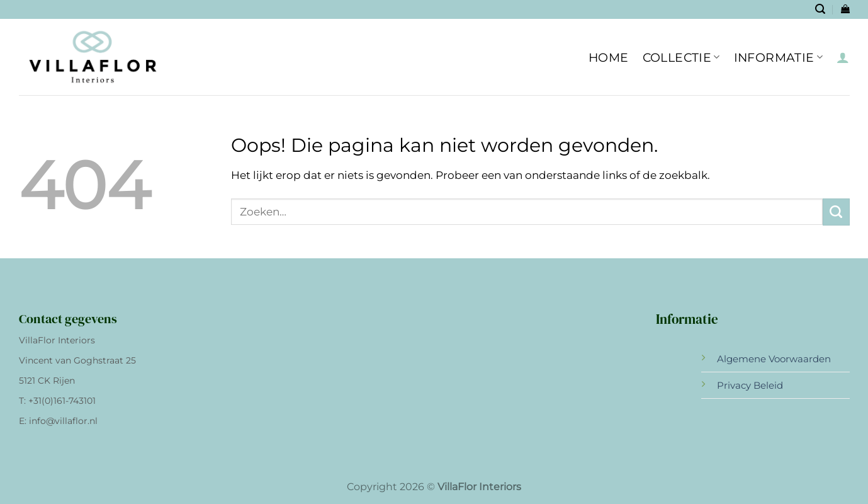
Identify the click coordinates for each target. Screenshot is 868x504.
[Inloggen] (843, 57)
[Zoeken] (820, 9)
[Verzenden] (836, 212)
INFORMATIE (778, 57)
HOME (609, 57)
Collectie (681, 57)
